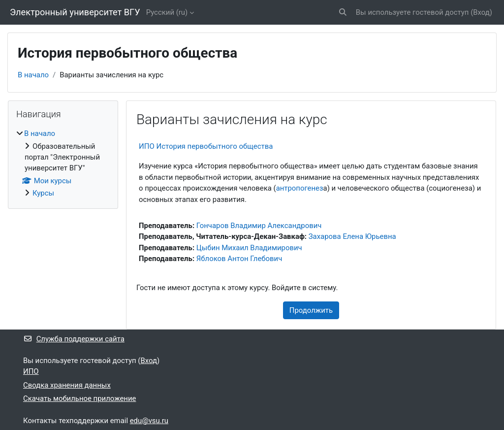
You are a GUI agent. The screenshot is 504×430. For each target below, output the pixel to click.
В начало (33, 75)
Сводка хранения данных (67, 385)
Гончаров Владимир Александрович (259, 226)
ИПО (31, 371)
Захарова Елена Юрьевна (352, 236)
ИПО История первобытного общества (206, 146)
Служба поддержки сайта (74, 339)
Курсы (43, 193)
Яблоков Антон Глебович (239, 259)
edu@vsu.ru (149, 421)
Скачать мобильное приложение (79, 398)
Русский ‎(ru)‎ (167, 12)
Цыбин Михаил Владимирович (249, 248)
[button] (343, 12)
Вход (481, 12)
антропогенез (300, 188)
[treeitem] (63, 163)
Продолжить (311, 310)
